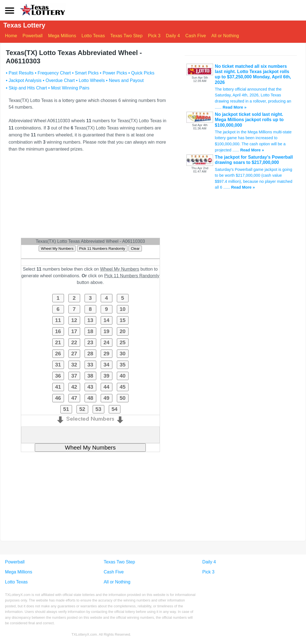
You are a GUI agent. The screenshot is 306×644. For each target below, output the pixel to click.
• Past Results (20, 73)
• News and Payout (125, 80)
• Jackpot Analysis (24, 80)
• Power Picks (113, 73)
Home (11, 36)
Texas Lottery (25, 25)
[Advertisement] (90, 198)
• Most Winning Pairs (69, 88)
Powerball (33, 36)
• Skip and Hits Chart (26, 88)
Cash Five (196, 36)
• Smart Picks (85, 73)
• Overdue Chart (59, 80)
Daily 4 (173, 36)
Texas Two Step (127, 36)
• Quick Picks (141, 73)
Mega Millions (62, 36)
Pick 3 (154, 36)
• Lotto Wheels (90, 80)
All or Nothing (225, 36)
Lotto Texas (93, 36)
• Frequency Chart (53, 73)
